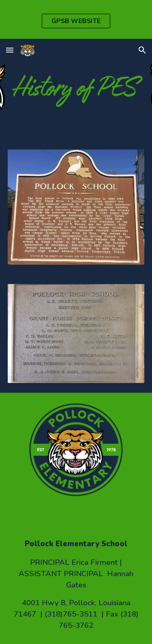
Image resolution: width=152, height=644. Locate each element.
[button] (10, 50)
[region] (76, 19)
